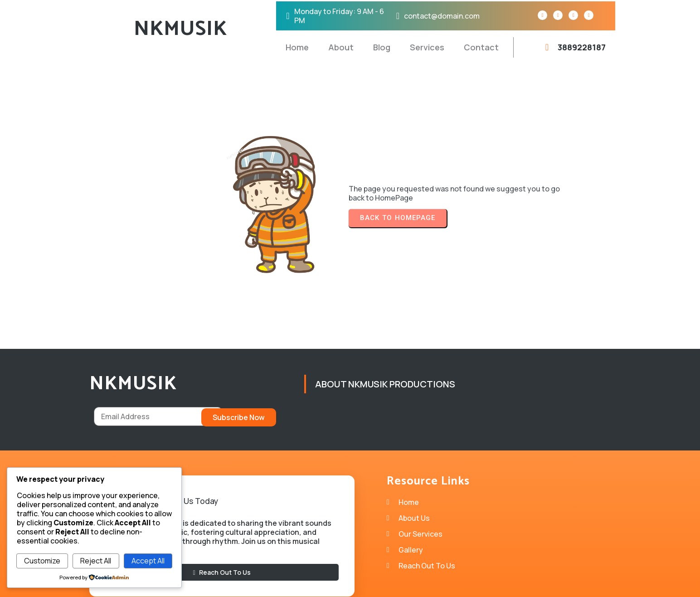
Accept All (148, 561)
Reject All (96, 561)
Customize (42, 561)
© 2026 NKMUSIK (350, 583)
